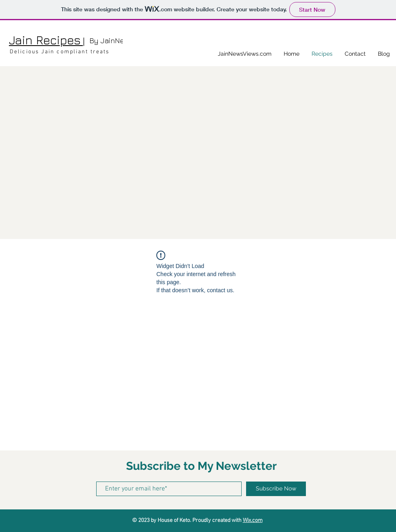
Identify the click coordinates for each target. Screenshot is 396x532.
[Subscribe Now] (276, 489)
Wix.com (253, 520)
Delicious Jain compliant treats (60, 52)
